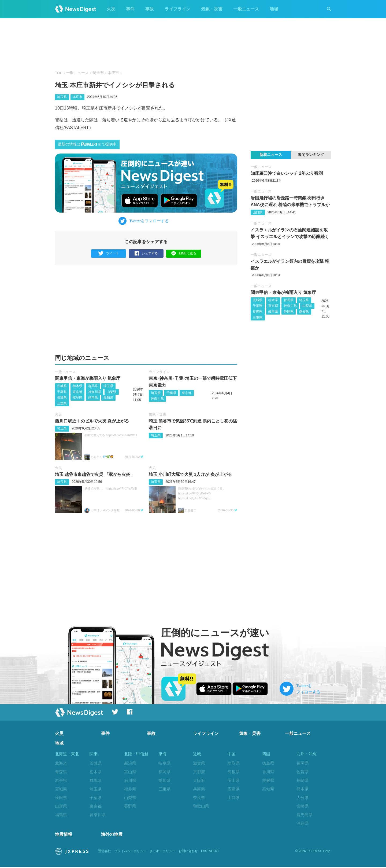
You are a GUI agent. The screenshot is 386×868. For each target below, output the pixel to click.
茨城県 (62, 386)
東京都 (77, 392)
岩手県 (61, 780)
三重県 (62, 403)
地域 (274, 9)
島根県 (234, 772)
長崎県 (303, 780)
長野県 (62, 397)
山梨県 (112, 392)
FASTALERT (210, 852)
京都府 (199, 772)
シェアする (146, 254)
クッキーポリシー (162, 852)
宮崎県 (303, 806)
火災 (111, 9)
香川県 (268, 772)
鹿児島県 (305, 815)
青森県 (61, 772)
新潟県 (130, 763)
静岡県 (93, 397)
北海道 (61, 763)
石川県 (130, 780)
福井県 (130, 789)
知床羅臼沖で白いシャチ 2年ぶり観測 (287, 173)
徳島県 (268, 763)
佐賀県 (303, 772)
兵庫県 (199, 789)
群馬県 (93, 386)
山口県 (258, 212)
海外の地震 (112, 835)
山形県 (61, 806)
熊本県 (303, 789)
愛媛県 (268, 780)
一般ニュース (246, 9)
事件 (130, 9)
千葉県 (62, 392)
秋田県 (61, 798)
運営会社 (105, 852)
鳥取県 (234, 763)
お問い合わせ (188, 852)
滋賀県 (199, 763)
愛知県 (108, 397)
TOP (59, 73)
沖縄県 (303, 823)
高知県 (268, 789)
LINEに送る (184, 253)
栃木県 (77, 386)
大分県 (303, 798)
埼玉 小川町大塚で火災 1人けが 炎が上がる (190, 474)
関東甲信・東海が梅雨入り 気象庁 (88, 379)
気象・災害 (212, 9)
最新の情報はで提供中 (87, 144)
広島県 (234, 789)
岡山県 (234, 780)
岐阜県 (77, 397)
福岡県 (303, 763)
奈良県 (199, 798)
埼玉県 (98, 73)
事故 (150, 9)
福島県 (61, 815)
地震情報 (64, 835)
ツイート (109, 254)
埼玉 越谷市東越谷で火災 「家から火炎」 (95, 474)
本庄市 (113, 73)
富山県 (130, 772)
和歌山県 (201, 806)
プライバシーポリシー (130, 852)
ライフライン (177, 9)
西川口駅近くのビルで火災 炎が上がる (92, 421)
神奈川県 (95, 392)
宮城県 (61, 789)
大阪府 (199, 780)
